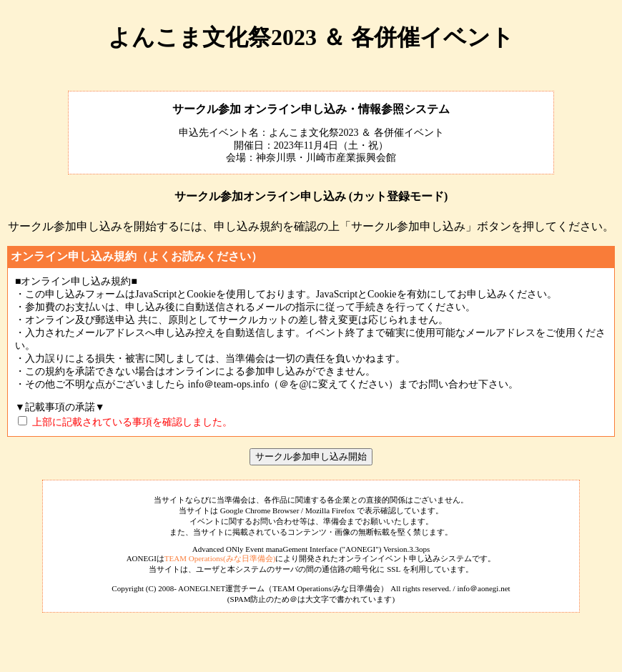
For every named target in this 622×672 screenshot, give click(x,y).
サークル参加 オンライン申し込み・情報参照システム (311, 109)
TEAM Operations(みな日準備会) (220, 558)
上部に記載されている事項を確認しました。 (132, 422)
